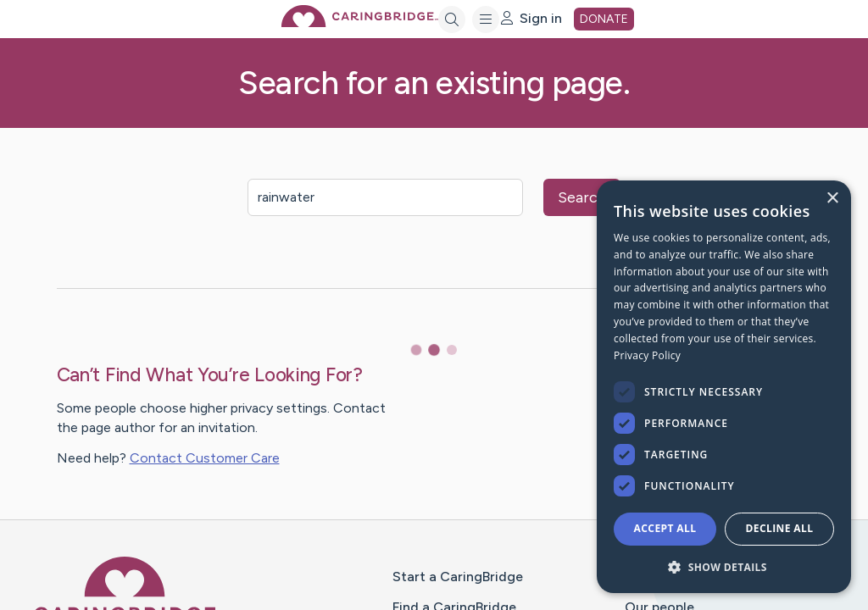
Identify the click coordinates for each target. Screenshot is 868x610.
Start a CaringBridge (458, 577)
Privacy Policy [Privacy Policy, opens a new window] (647, 355)
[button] (724, 566)
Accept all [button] (665, 528)
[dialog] (724, 387)
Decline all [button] (780, 528)
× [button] (832, 199)
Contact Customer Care (205, 458)
